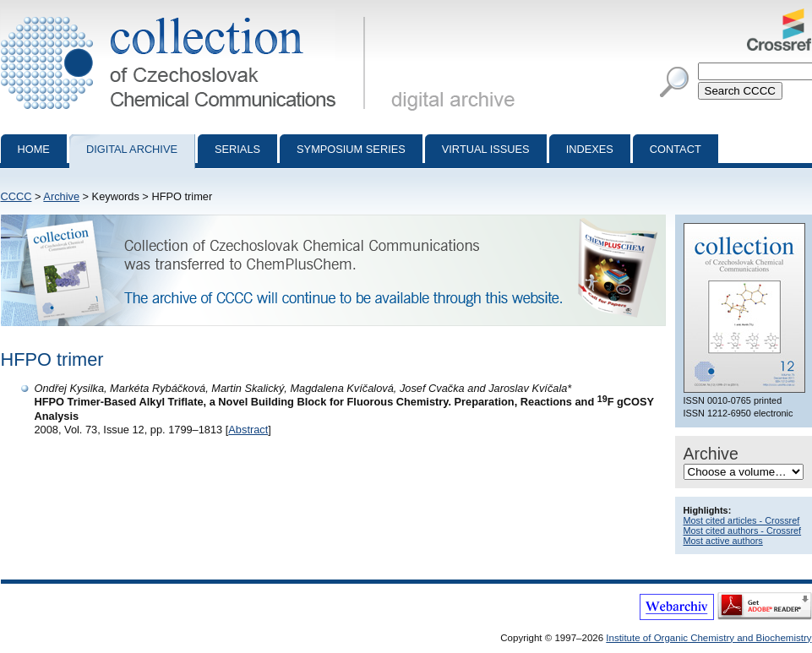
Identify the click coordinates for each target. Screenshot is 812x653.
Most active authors (723, 541)
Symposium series (351, 149)
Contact (676, 149)
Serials (237, 149)
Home (34, 149)
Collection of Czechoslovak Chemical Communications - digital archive (186, 15)
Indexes (590, 149)
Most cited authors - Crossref (743, 531)
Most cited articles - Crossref (742, 520)
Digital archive (132, 149)
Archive (61, 196)
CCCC (16, 196)
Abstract (248, 430)
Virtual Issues (486, 149)
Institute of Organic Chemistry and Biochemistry (708, 638)
